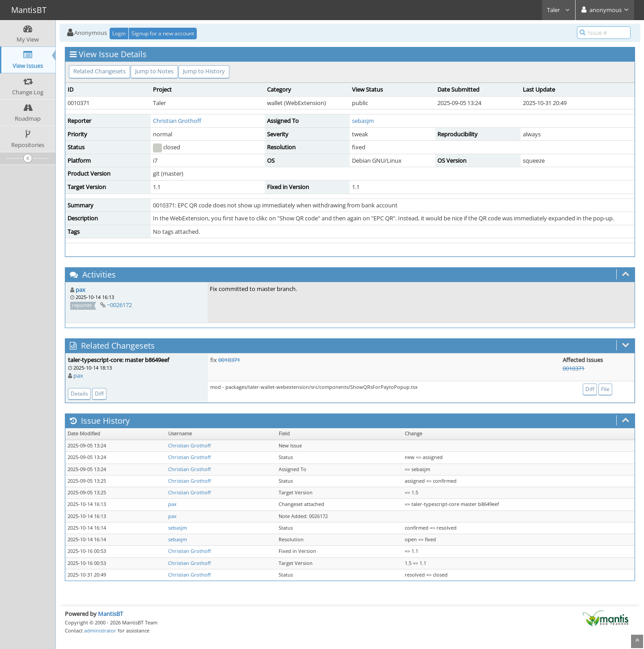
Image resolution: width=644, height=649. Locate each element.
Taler (559, 10)
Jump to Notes (154, 71)
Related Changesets (100, 71)
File (605, 389)
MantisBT (110, 614)
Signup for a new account (163, 33)
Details (79, 394)
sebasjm (363, 121)
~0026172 (119, 305)
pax (80, 290)
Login (119, 33)
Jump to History (204, 71)
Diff (99, 394)
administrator (100, 630)
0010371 (229, 360)
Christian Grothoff (177, 121)
